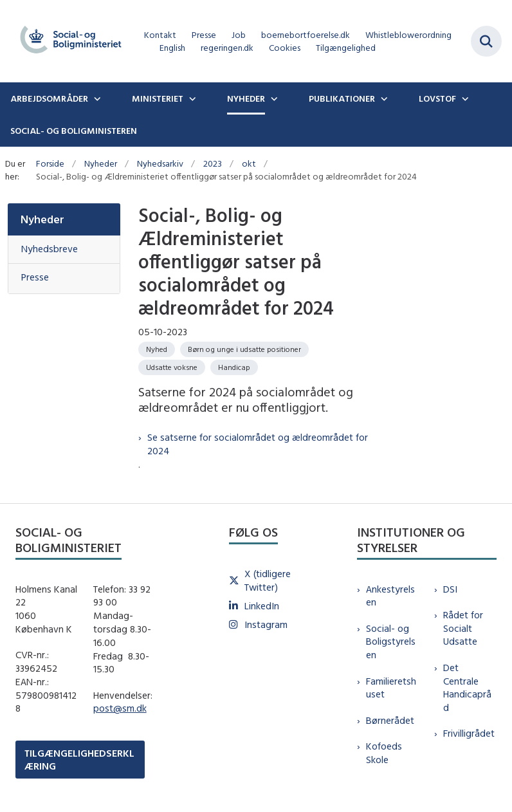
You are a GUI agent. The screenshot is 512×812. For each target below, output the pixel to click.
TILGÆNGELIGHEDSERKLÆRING (79, 759)
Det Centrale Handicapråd (467, 687)
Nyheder (246, 98)
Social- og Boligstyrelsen (391, 642)
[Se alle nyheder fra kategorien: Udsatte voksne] (172, 367)
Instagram (266, 624)
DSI (450, 589)
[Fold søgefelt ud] (486, 41)
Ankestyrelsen (390, 596)
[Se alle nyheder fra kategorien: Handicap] (234, 367)
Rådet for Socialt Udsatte (463, 628)
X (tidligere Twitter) (268, 580)
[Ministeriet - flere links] (191, 98)
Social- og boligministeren (74, 131)
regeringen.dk (227, 48)
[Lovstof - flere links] (464, 98)
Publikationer (342, 98)
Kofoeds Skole (384, 753)
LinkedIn (262, 606)
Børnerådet (390, 720)
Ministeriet (158, 98)
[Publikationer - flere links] (383, 98)
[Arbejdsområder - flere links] (96, 98)
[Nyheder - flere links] (273, 98)
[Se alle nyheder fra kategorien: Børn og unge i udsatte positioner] (244, 349)
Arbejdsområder (49, 98)
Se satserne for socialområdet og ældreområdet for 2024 (258, 444)
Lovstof (437, 98)
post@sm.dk (120, 708)
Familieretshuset (391, 688)
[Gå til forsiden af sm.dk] (67, 41)
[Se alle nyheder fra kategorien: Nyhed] (157, 349)
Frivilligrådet (469, 733)
